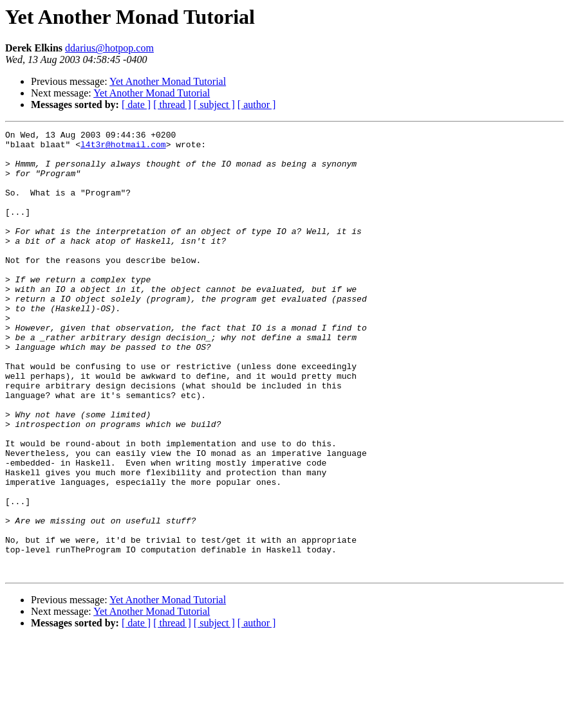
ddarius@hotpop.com (109, 48)
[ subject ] (214, 105)
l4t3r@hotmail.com (123, 148)
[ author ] (257, 105)
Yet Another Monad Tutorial (168, 81)
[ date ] (136, 105)
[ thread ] (172, 105)
